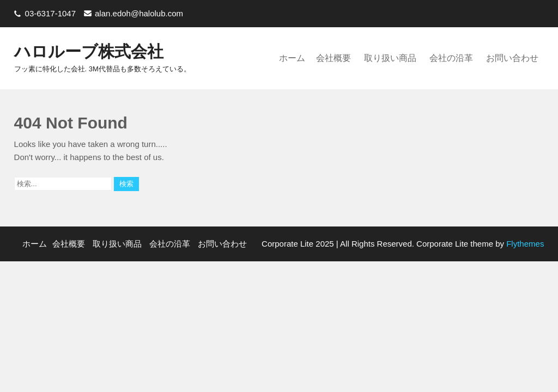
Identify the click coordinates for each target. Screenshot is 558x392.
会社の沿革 (451, 58)
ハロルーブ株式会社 (89, 51)
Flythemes (524, 244)
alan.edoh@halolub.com (139, 13)
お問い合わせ (512, 58)
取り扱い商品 (390, 58)
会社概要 (333, 58)
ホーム (292, 58)
